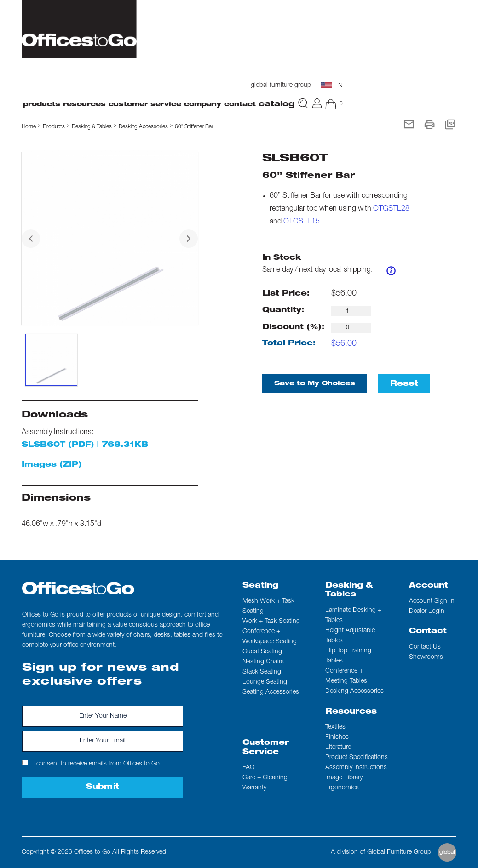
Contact (428, 632)
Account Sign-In (432, 601)
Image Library (344, 778)
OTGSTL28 (391, 209)
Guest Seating (262, 652)
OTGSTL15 (302, 222)
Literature (338, 748)
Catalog (276, 105)
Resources (351, 712)
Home (29, 127)
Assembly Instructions (356, 768)
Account (429, 586)
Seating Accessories (271, 692)
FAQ (248, 768)
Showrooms (426, 657)
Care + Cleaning (265, 778)
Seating (260, 586)
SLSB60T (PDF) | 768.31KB (85, 445)
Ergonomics (342, 788)
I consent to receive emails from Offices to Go (91, 763)
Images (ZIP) (52, 465)
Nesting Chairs (263, 662)
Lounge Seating (265, 682)
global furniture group (281, 86)
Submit (103, 788)
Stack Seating (262, 672)
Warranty (254, 788)
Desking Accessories (143, 127)
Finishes (337, 737)
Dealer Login (427, 611)
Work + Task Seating (271, 622)
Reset (404, 384)
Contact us (425, 647)
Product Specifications (357, 758)
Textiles (335, 727)
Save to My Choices (315, 384)
